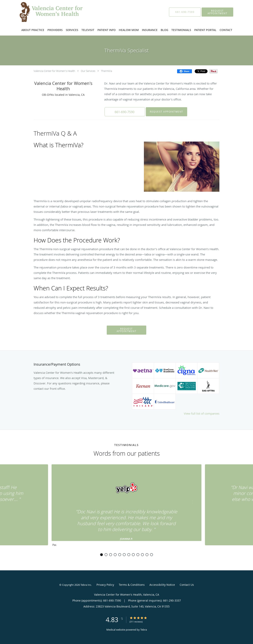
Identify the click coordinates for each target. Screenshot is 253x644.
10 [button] (142, 555)
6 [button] (124, 555)
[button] (217, 12)
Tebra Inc (86, 585)
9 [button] (138, 555)
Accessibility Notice (162, 585)
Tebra (144, 630)
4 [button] (115, 555)
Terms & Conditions (132, 585)
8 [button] (133, 555)
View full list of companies (202, 413)
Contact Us (187, 585)
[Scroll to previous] (62, 503)
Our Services (88, 71)
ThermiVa (107, 71)
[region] (126, 506)
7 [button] (129, 555)
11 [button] (147, 555)
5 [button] (120, 555)
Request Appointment (166, 112)
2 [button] (106, 555)
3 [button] (111, 555)
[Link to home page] (46, 12)
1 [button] (101, 555)
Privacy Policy (105, 585)
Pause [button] (54, 545)
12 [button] (152, 555)
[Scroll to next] (191, 503)
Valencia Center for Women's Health (54, 71)
